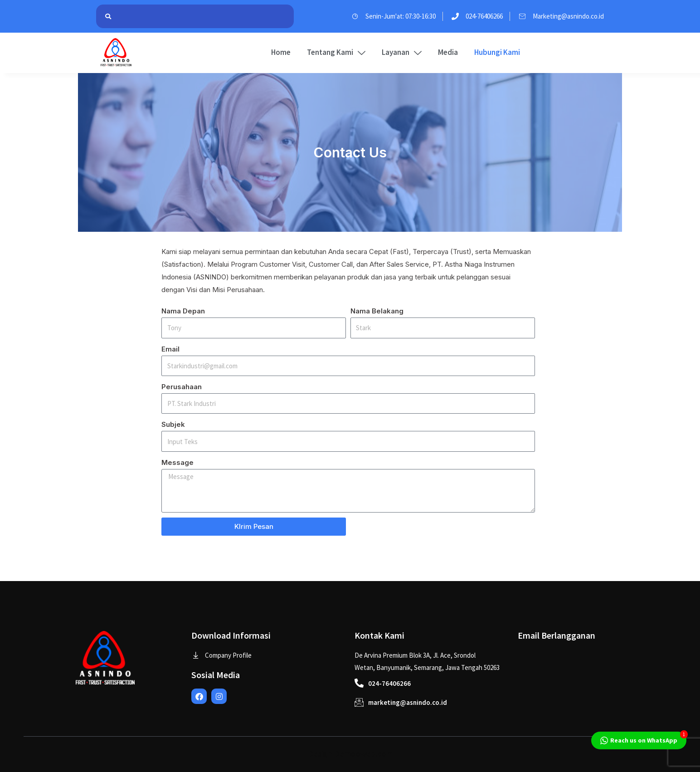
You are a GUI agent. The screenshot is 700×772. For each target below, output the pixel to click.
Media (448, 52)
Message (177, 462)
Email (170, 349)
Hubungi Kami (497, 52)
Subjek (173, 424)
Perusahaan (182, 387)
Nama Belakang (377, 311)
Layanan (402, 52)
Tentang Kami (336, 52)
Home (281, 52)
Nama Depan (183, 311)
